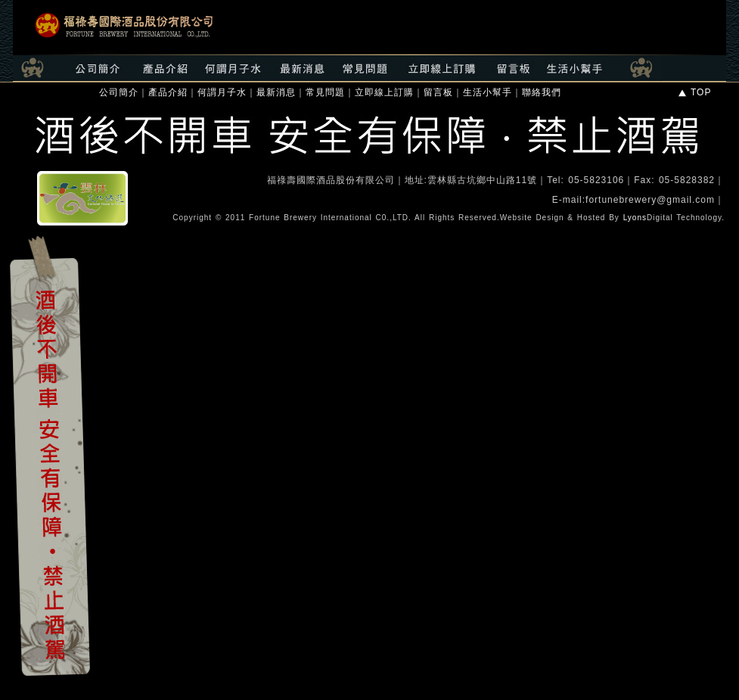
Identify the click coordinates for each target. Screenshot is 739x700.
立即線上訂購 (384, 92)
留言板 (438, 92)
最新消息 (276, 92)
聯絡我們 (542, 92)
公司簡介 (119, 92)
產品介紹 (168, 92)
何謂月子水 (222, 92)
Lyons (635, 218)
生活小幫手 (487, 92)
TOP (694, 92)
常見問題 (325, 92)
